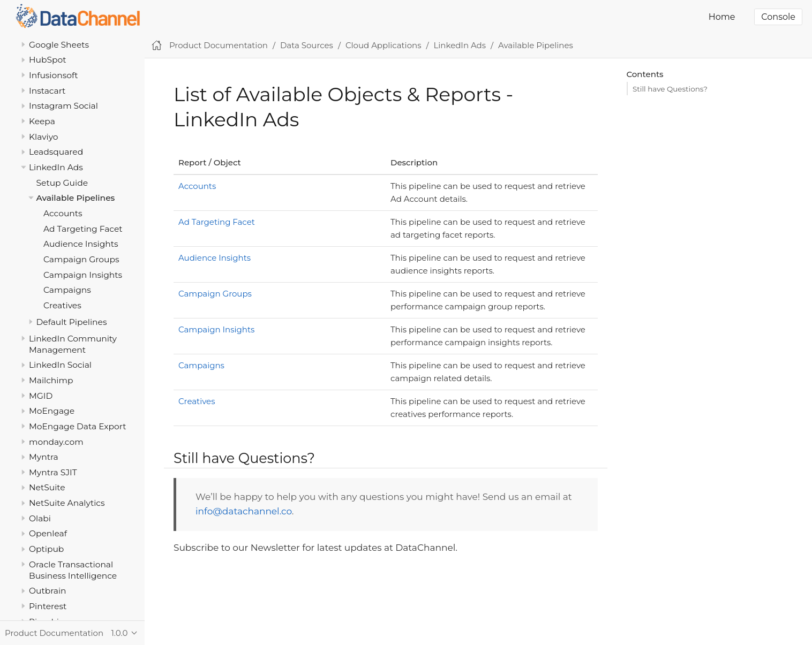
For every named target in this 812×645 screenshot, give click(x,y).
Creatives (62, 305)
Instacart (47, 91)
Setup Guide (62, 183)
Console (778, 17)
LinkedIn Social (60, 365)
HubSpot (48, 60)
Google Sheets (59, 45)
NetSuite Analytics (67, 503)
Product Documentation (219, 45)
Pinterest (48, 606)
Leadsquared (56, 152)
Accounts (63, 213)
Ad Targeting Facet (83, 229)
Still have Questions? (670, 89)
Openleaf (48, 533)
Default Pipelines (72, 322)
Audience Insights (81, 244)
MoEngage (52, 411)
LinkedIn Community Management (73, 344)
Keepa (42, 121)
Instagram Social (63, 106)
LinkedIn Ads (56, 167)
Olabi (40, 518)
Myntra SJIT (53, 472)
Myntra (44, 457)
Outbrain (48, 591)
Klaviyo (44, 137)
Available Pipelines (76, 198)
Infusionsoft (54, 75)
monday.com (56, 442)
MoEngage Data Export (78, 426)
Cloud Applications (384, 45)
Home (722, 17)
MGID (41, 396)
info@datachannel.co (244, 511)
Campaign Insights (83, 275)
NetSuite (47, 487)
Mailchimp (51, 380)
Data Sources (307, 45)
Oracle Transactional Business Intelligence (73, 570)
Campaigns (67, 290)
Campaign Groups (81, 259)
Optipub (46, 549)
